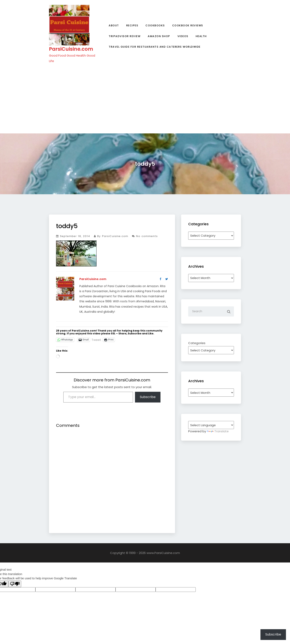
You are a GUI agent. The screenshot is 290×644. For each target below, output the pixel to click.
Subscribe (148, 397)
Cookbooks (155, 25)
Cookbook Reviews (188, 25)
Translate (218, 431)
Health (201, 36)
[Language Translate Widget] (211, 425)
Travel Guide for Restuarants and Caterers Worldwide (155, 47)
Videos (183, 36)
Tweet (96, 339)
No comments (145, 236)
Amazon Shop (159, 36)
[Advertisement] (145, 98)
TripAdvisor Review (125, 36)
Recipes (132, 25)
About (114, 25)
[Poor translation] (15, 584)
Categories (197, 343)
